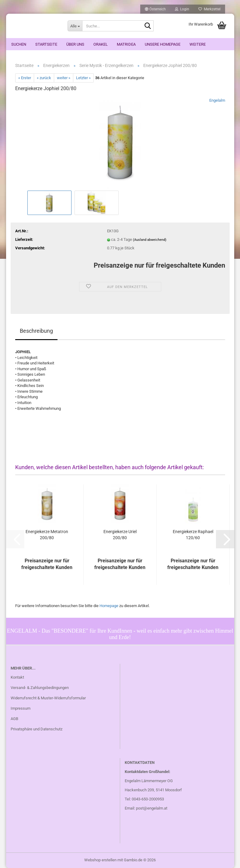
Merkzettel (209, 9)
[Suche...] (75, 26)
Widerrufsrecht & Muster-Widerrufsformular (48, 698)
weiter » (64, 78)
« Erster (25, 78)
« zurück (44, 78)
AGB (14, 719)
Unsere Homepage (163, 44)
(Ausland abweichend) (150, 240)
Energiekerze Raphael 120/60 (193, 535)
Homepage (109, 606)
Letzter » (83, 78)
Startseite (46, 44)
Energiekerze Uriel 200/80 (120, 535)
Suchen (19, 44)
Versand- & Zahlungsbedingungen (40, 688)
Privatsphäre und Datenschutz (37, 729)
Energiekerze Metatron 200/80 (47, 535)
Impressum (21, 708)
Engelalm (217, 100)
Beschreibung (36, 331)
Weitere (198, 44)
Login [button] (182, 9)
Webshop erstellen (100, 860)
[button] (155, 9)
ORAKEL (101, 44)
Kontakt (17, 677)
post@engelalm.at (152, 808)
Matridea (126, 44)
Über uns (75, 44)
